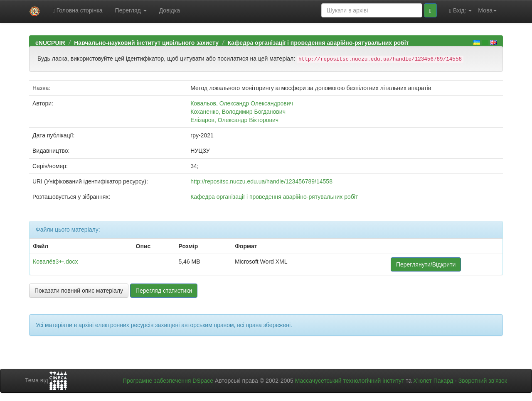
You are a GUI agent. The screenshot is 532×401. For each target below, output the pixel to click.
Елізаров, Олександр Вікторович (234, 120)
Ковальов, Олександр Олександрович (242, 103)
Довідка (170, 10)
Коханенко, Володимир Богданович (238, 112)
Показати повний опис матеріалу (79, 291)
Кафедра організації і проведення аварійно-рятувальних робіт (318, 43)
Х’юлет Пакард (433, 381)
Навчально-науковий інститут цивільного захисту (146, 43)
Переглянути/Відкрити (426, 264)
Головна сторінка (78, 11)
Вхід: (461, 11)
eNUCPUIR (50, 43)
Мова (487, 10)
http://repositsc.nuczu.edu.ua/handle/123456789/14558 (261, 181)
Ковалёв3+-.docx (55, 262)
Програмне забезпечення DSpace (168, 381)
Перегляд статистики (164, 291)
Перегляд (131, 10)
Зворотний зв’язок (483, 381)
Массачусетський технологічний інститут (350, 381)
